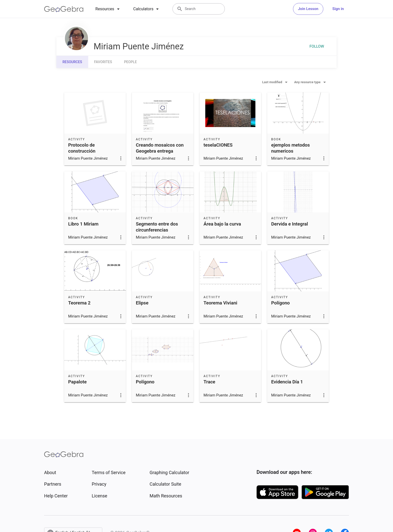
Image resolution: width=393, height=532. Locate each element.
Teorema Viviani (220, 303)
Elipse (142, 303)
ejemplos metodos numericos (290, 148)
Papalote (77, 382)
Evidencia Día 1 (287, 382)
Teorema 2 (79, 303)
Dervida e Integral (290, 224)
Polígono (280, 303)
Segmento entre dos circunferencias (157, 227)
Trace (209, 382)
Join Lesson (308, 9)
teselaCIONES (218, 145)
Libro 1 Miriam (83, 224)
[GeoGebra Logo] (64, 9)
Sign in (338, 9)
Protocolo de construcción (82, 148)
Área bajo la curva (222, 224)
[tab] (108, 9)
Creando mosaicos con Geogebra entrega (160, 148)
